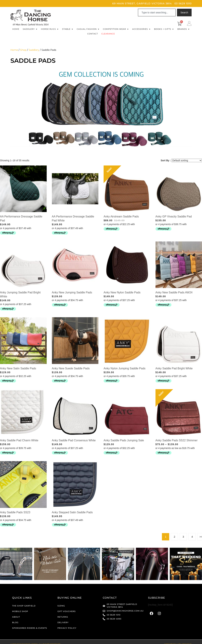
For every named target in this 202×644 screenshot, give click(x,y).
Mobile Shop (20, 611)
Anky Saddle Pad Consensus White (74, 440)
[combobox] (157, 13)
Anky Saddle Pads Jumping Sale (124, 440)
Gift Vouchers (67, 611)
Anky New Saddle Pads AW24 (174, 292)
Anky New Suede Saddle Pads (71, 368)
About (16, 617)
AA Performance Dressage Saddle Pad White (73, 218)
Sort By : (166, 160)
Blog (15, 622)
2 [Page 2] (174, 537)
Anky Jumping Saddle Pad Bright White (20, 294)
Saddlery (34, 50)
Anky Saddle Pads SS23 (15, 512)
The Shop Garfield (24, 605)
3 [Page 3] (183, 537)
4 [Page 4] (192, 537)
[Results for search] (157, 18)
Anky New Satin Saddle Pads (18, 368)
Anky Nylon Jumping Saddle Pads (125, 368)
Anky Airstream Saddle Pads (121, 216)
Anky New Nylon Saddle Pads (122, 292)
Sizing (61, 605)
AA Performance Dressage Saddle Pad (21, 218)
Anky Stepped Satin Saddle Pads (72, 512)
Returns (63, 617)
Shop (23, 50)
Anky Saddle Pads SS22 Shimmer (177, 440)
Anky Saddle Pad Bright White (174, 368)
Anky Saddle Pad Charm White (19, 440)
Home (14, 50)
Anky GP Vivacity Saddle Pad (174, 216)
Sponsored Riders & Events (30, 628)
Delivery (63, 622)
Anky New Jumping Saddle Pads (72, 292)
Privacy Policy (67, 628)
